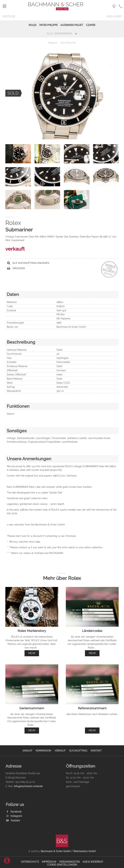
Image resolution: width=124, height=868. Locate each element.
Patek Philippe (49, 25)
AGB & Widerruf (93, 862)
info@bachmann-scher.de (28, 786)
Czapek (91, 25)
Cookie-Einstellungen (62, 865)
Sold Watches (68, 43)
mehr (32, 653)
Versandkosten (69, 862)
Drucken (16, 268)
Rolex (33, 25)
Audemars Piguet (72, 25)
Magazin (53, 43)
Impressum (49, 862)
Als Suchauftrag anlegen (28, 263)
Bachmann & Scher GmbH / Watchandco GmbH (68, 851)
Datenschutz (30, 862)
